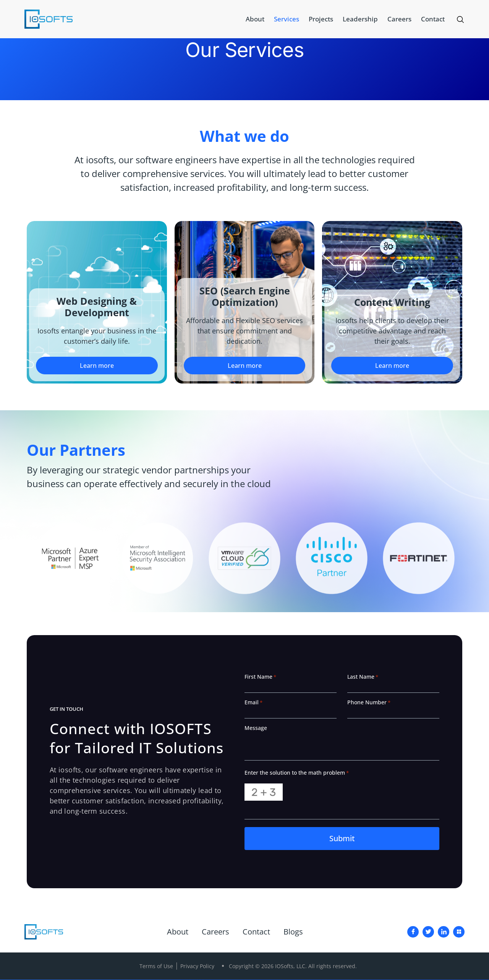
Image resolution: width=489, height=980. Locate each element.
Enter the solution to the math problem (297, 773)
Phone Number (369, 702)
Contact (433, 19)
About (255, 19)
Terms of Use (156, 966)
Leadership (360, 19)
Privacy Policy (197, 966)
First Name (260, 677)
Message (256, 728)
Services (287, 19)
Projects (321, 19)
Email (253, 702)
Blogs (293, 932)
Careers (399, 19)
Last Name (363, 677)
